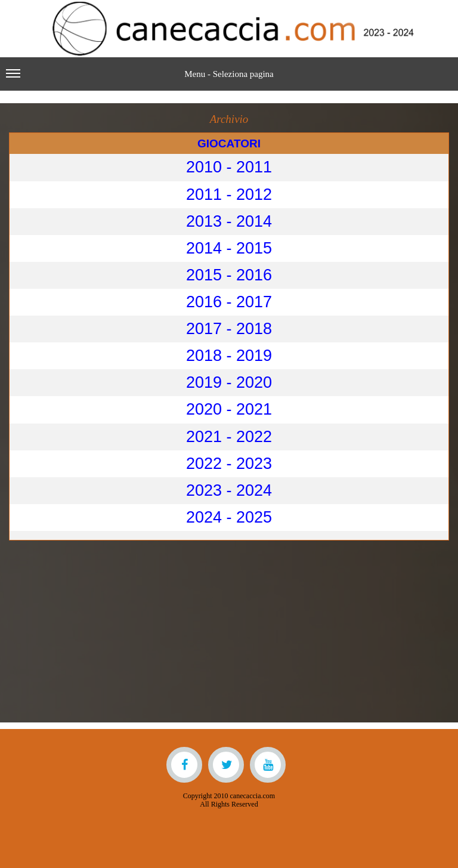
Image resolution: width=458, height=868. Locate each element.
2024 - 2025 (229, 517)
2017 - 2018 (229, 329)
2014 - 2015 (229, 248)
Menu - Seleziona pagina (140, 79)
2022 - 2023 (229, 464)
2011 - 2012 (229, 194)
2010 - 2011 (229, 167)
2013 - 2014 (229, 221)
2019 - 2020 (229, 382)
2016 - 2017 (229, 302)
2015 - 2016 (229, 275)
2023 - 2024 (229, 490)
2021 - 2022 (229, 437)
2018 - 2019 (229, 356)
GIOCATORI (229, 143)
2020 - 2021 (229, 409)
